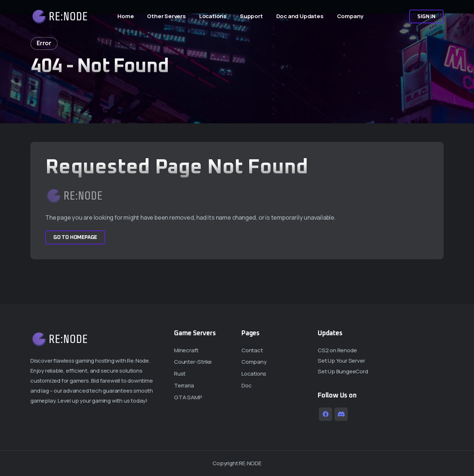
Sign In (426, 17)
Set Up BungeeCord (343, 371)
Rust (180, 374)
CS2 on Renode (337, 350)
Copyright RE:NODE (237, 463)
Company (350, 16)
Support (251, 16)
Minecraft (186, 350)
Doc (246, 385)
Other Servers (166, 16)
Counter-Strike (193, 362)
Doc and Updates (300, 16)
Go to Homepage (75, 237)
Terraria (184, 385)
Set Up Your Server (341, 361)
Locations (213, 16)
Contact (252, 350)
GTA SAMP (188, 397)
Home (126, 16)
